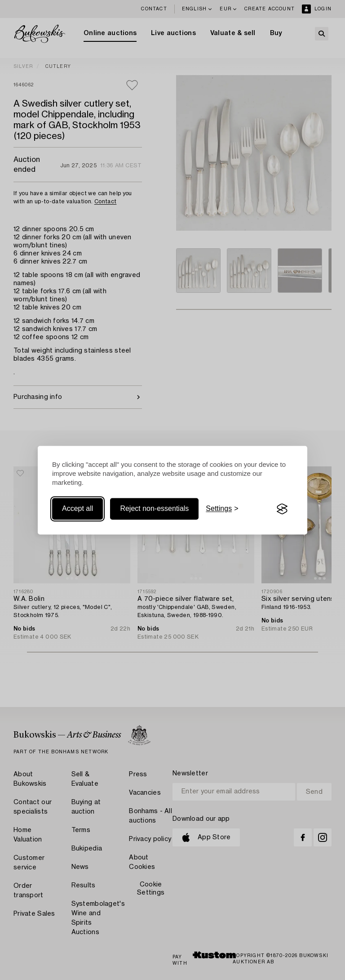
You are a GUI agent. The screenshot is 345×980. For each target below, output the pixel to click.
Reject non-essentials (154, 509)
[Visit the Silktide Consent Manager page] (282, 509)
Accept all (77, 509)
